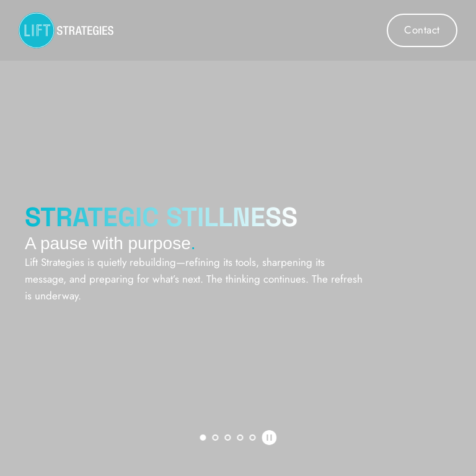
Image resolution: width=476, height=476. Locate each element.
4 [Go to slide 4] (240, 438)
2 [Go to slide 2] (215, 438)
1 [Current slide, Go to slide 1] (203, 438)
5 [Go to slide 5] (252, 438)
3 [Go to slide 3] (227, 438)
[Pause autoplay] (269, 438)
